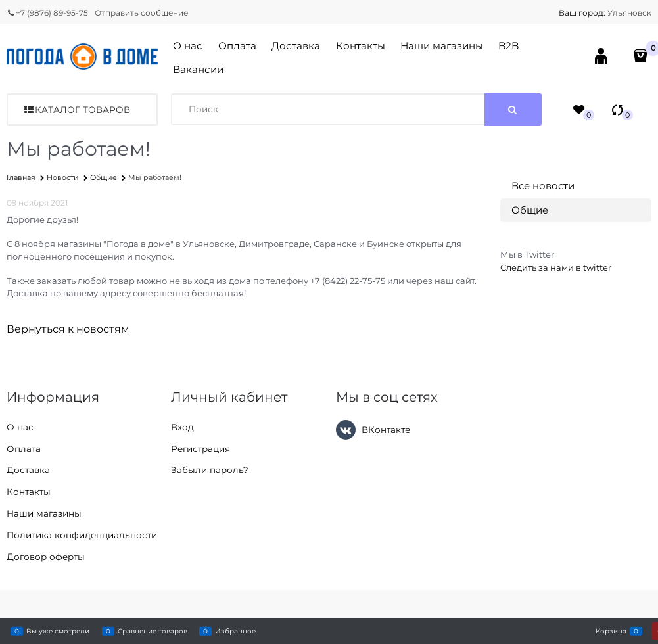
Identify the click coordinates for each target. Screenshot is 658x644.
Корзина (611, 631)
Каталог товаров (82, 110)
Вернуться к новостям (68, 329)
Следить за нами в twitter (556, 267)
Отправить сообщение (141, 13)
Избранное (235, 631)
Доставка (296, 46)
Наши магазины (442, 46)
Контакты (361, 46)
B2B (508, 46)
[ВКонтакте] (346, 430)
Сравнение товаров (153, 631)
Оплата (237, 46)
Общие (530, 210)
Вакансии (198, 69)
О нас (188, 46)
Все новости (543, 186)
